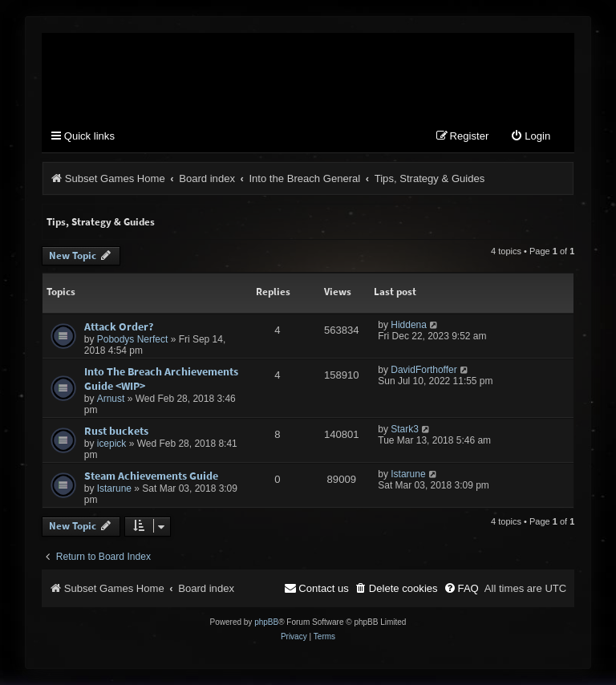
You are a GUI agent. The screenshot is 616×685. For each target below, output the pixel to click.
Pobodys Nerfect (133, 339)
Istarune (114, 488)
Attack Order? (119, 326)
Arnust (111, 399)
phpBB (266, 622)
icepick (112, 444)
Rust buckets (116, 431)
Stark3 (405, 429)
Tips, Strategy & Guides (101, 222)
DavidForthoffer (423, 370)
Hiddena (409, 325)
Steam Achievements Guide (151, 476)
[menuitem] (530, 137)
